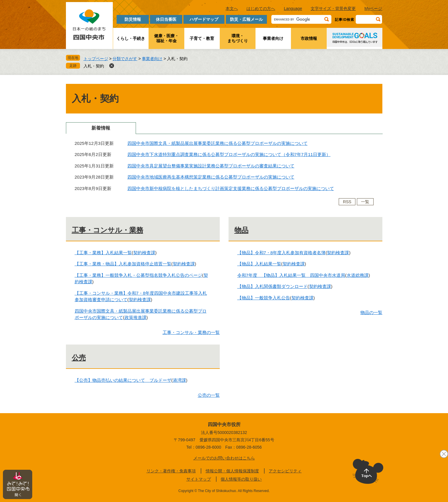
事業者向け (273, 38)
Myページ (373, 9)
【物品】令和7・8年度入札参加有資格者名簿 (282, 253)
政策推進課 (136, 317)
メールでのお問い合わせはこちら (224, 458)
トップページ (96, 59)
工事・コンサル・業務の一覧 (191, 332)
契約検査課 (144, 253)
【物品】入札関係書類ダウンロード (272, 286)
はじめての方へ (261, 9)
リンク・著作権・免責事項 (171, 471)
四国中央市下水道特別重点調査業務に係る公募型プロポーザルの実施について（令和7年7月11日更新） (229, 154)
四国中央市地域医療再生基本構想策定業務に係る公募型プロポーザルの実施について (211, 177)
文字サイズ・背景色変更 (333, 9)
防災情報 (133, 19)
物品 (241, 230)
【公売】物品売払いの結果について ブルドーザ (123, 380)
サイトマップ (199, 479)
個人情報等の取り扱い (241, 479)
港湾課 (179, 380)
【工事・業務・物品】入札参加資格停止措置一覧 (123, 264)
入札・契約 (94, 66)
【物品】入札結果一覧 (259, 264)
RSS (347, 202)
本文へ (232, 9)
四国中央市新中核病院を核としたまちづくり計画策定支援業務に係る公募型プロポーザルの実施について (231, 188)
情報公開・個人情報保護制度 (232, 471)
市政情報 (309, 38)
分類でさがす (125, 59)
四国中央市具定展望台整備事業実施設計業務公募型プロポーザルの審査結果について (211, 166)
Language (293, 9)
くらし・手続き (131, 38)
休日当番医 (166, 19)
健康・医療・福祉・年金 (166, 38)
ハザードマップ (204, 19)
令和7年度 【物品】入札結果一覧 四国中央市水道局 (291, 275)
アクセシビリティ (285, 471)
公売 (79, 358)
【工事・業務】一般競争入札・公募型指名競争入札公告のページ (138, 275)
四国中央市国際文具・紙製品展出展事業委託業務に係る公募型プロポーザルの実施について (218, 143)
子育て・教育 (202, 38)
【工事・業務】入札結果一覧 (103, 253)
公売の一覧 (209, 395)
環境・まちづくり (238, 38)
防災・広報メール (246, 19)
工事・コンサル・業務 (108, 230)
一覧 (365, 202)
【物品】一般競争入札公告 (264, 298)
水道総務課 (358, 275)
